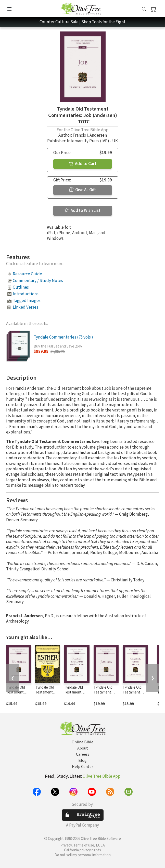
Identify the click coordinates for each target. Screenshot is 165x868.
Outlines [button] (21, 287)
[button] (144, 10)
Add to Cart (83, 164)
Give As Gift (82, 190)
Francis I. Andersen (90, 135)
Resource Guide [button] (27, 274)
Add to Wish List (82, 211)
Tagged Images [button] (27, 301)
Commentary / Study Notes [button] (38, 281)
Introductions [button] (26, 294)
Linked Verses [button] (26, 307)
